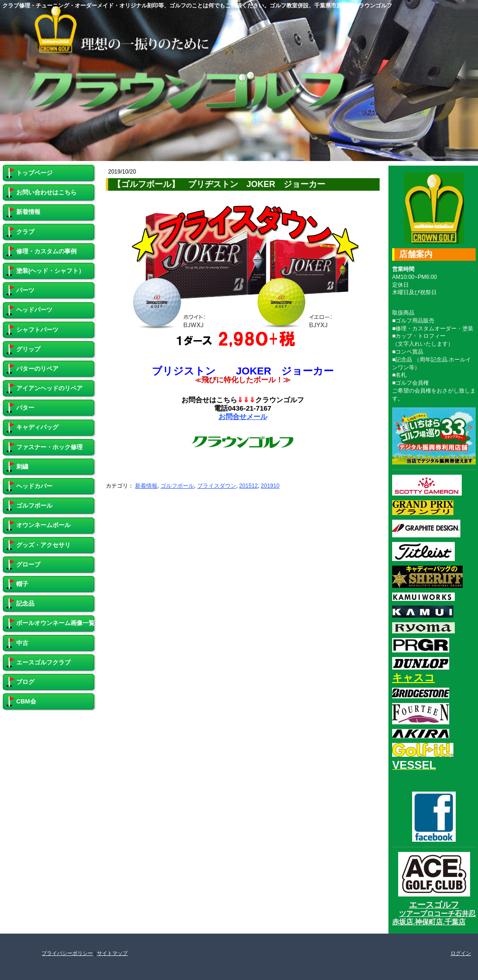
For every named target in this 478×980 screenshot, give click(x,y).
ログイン (461, 953)
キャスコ (413, 678)
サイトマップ (112, 953)
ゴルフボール (177, 486)
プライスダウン (217, 486)
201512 (248, 486)
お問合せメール (243, 416)
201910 (270, 486)
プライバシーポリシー (67, 953)
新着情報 (146, 486)
